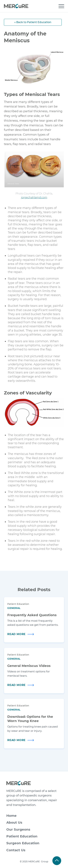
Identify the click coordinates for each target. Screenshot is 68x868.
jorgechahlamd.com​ (34, 197)
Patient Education (22, 836)
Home (11, 816)
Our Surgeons (18, 829)
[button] (61, 6)
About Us (14, 822)
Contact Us (16, 850)
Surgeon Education (23, 843)
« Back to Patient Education (33, 22)
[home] (16, 6)
